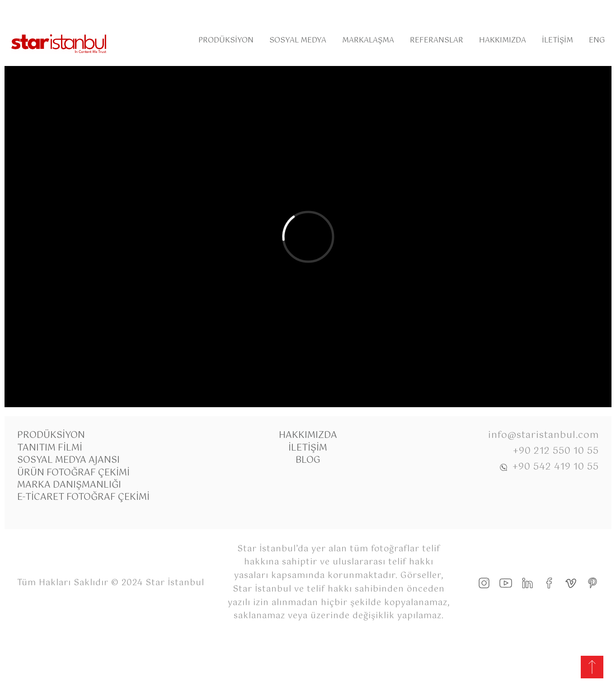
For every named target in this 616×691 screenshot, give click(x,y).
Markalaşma (368, 40)
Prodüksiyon (226, 40)
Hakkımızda (503, 40)
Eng (597, 40)
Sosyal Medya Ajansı (68, 460)
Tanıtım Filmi (50, 448)
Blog (308, 460)
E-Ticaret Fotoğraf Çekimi (83, 497)
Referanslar (437, 40)
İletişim (557, 40)
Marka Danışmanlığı (69, 485)
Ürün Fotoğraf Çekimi (73, 473)
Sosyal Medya (298, 40)
